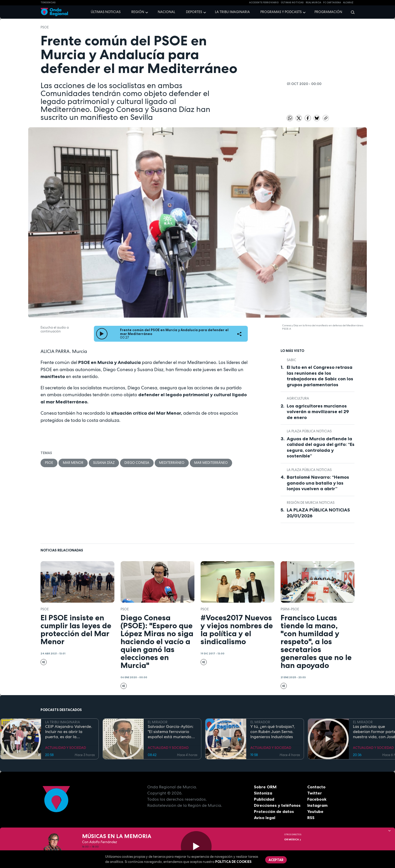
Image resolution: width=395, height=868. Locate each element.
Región (138, 12)
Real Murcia (313, 3)
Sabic (292, 360)
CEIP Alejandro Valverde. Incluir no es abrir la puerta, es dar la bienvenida (69, 732)
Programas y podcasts (281, 12)
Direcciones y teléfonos (277, 805)
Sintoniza (263, 793)
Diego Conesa (137, 463)
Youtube (315, 811)
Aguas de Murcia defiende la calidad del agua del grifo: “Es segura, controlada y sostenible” (321, 447)
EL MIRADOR (158, 722)
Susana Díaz (104, 463)
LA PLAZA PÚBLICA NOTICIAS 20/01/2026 (318, 513)
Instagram (317, 805)
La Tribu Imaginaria (232, 12)
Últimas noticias (106, 12)
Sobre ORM (265, 787)
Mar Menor (73, 463)
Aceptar (276, 860)
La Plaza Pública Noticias (309, 431)
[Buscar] (351, 12)
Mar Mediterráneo (211, 463)
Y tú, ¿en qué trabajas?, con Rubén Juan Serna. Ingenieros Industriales (273, 732)
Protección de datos (274, 811)
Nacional (166, 12)
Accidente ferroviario (264, 3)
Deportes (194, 12)
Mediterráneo (172, 463)
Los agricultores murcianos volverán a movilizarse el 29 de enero (318, 412)
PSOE (45, 27)
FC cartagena (332, 3)
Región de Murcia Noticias (311, 503)
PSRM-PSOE (290, 609)
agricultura (298, 398)
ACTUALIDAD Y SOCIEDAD (66, 748)
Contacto (316, 787)
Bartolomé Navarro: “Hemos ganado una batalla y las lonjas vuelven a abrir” (318, 483)
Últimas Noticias (292, 3)
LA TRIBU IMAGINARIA (63, 722)
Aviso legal (265, 818)
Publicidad (264, 799)
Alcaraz (348, 3)
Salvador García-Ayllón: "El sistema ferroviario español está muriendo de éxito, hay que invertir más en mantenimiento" (171, 732)
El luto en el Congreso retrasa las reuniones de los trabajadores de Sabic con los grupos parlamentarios (320, 376)
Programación (328, 12)
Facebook (317, 799)
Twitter (315, 793)
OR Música (293, 839)
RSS (311, 818)
